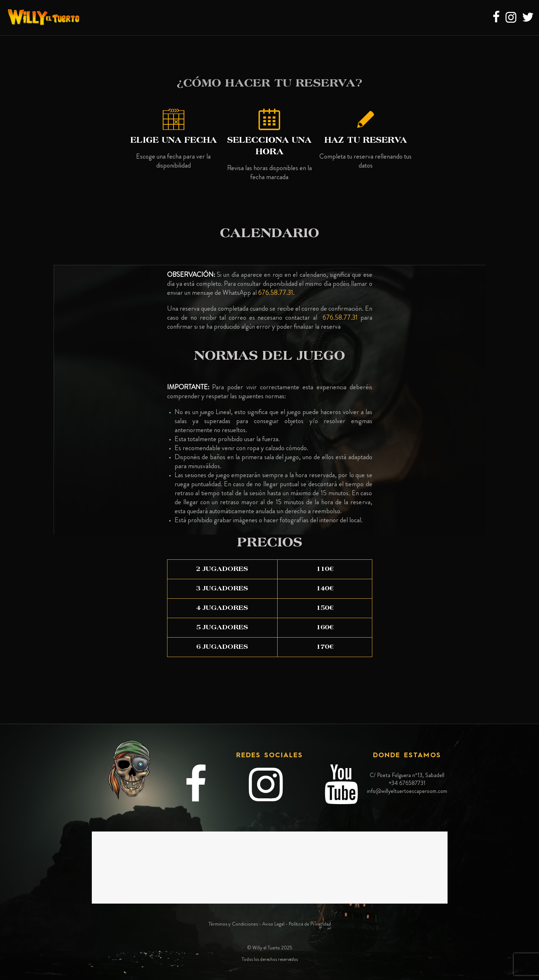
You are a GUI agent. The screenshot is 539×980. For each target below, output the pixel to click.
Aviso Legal (273, 924)
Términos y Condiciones (233, 924)
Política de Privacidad (310, 924)
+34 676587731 (407, 783)
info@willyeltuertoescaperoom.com (407, 791)
